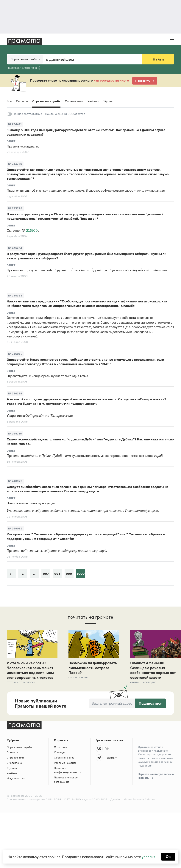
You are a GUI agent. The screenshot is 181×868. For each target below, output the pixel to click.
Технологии (27, 683)
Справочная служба (46, 101)
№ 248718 (15, 434)
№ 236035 (15, 354)
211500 (32, 231)
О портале (60, 748)
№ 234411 (15, 124)
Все (9, 101)
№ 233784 (15, 208)
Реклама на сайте (65, 763)
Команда (60, 753)
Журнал (109, 101)
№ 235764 (15, 248)
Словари (22, 101)
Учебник (93, 101)
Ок (168, 857)
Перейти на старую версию (156, 777)
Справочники (74, 101)
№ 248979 (15, 481)
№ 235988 (15, 296)
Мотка (151, 800)
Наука (85, 678)
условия (148, 857)
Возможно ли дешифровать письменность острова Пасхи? (93, 668)
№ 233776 (15, 164)
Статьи (11, 683)
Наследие (150, 683)
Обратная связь (64, 758)
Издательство (16, 779)
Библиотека (14, 763)
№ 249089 (15, 529)
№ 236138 (15, 394)
